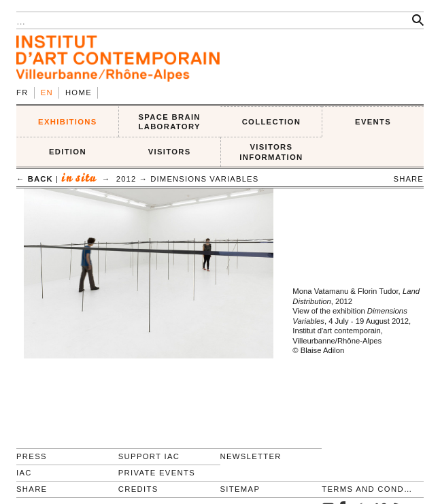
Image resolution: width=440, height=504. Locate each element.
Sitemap (240, 489)
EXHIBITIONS (68, 122)
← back (35, 179)
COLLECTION (272, 122)
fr (22, 93)
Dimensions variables (204, 179)
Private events (157, 473)
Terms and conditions (367, 489)
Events (373, 122)
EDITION (68, 152)
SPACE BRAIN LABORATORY (169, 122)
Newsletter (251, 456)
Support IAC (149, 456)
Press (32, 456)
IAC (24, 473)
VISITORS (170, 152)
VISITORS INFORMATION (271, 152)
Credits (138, 489)
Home (79, 93)
